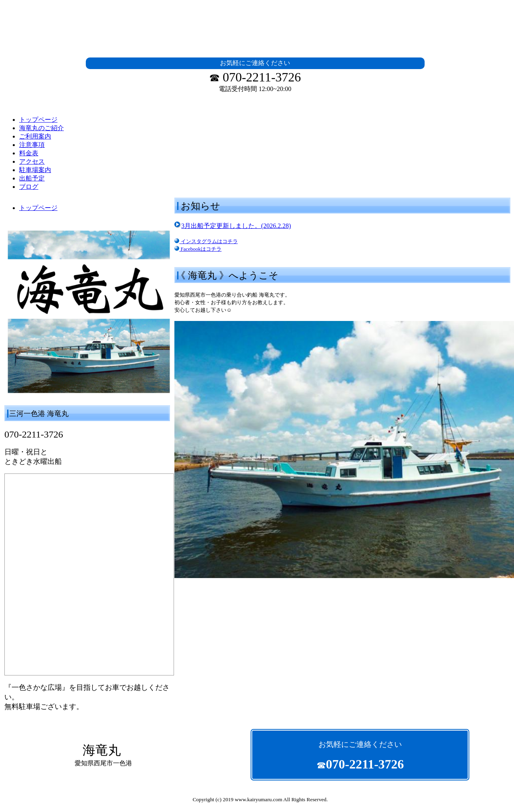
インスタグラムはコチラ (206, 241)
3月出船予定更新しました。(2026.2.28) (236, 226)
